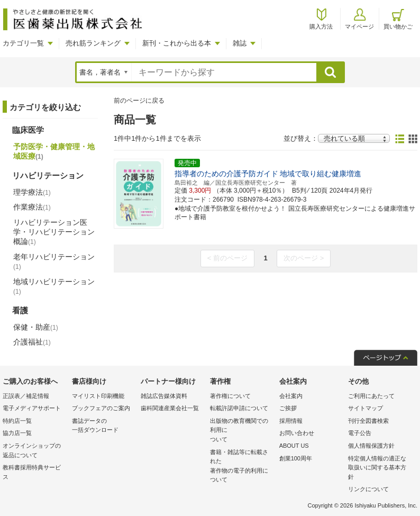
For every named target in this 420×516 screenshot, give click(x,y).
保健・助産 (36, 327)
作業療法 (32, 207)
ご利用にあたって (371, 396)
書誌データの (104, 426)
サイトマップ (366, 408)
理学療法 (32, 192)
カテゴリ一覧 (23, 43)
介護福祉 (32, 342)
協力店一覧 (17, 433)
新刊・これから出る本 (177, 43)
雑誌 (240, 43)
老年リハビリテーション (54, 261)
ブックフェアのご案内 (101, 408)
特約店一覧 (17, 421)
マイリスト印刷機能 (98, 396)
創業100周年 (296, 458)
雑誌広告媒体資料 (164, 396)
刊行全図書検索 (368, 421)
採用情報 (291, 421)
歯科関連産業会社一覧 (170, 408)
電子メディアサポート (32, 408)
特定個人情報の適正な (380, 469)
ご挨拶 (288, 408)
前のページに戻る (139, 101)
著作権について (230, 396)
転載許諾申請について (239, 408)
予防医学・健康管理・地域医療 (54, 151)
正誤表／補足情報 (26, 396)
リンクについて (368, 489)
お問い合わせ (297, 433)
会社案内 (291, 396)
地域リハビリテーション (54, 286)
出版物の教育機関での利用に (242, 431)
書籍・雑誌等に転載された (242, 467)
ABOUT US (294, 446)
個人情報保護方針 (371, 446)
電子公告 (360, 433)
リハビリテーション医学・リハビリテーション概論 (54, 232)
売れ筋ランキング (93, 43)
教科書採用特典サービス (32, 472)
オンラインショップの (35, 451)
